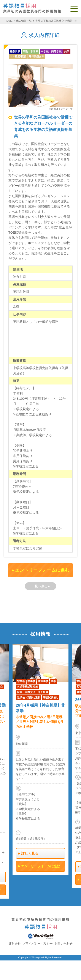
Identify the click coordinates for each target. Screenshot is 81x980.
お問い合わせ (64, 944)
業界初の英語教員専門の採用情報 (32, 8)
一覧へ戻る (39, 586)
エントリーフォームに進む (42, 570)
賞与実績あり (36, 56)
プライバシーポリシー (38, 944)
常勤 (25, 51)
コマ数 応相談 (18, 56)
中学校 (45, 51)
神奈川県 (15, 51)
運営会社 (15, 944)
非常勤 (34, 51)
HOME (9, 21)
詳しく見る (30, 853)
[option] (40, 760)
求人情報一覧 (24, 21)
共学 (67, 51)
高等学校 (56, 51)
